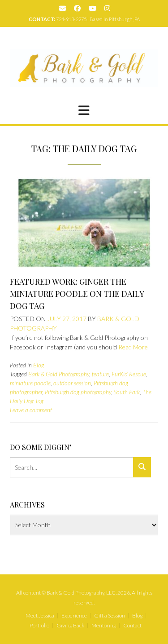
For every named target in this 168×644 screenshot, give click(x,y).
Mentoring (104, 626)
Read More (133, 347)
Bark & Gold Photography (59, 374)
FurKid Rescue (129, 374)
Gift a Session (110, 616)
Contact (132, 626)
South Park (127, 392)
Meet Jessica (40, 616)
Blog (39, 365)
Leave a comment (31, 410)
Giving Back (70, 626)
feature (100, 374)
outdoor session (72, 383)
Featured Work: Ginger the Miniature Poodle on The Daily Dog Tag (77, 294)
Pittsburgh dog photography (78, 392)
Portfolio (39, 626)
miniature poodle (30, 383)
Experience (74, 616)
